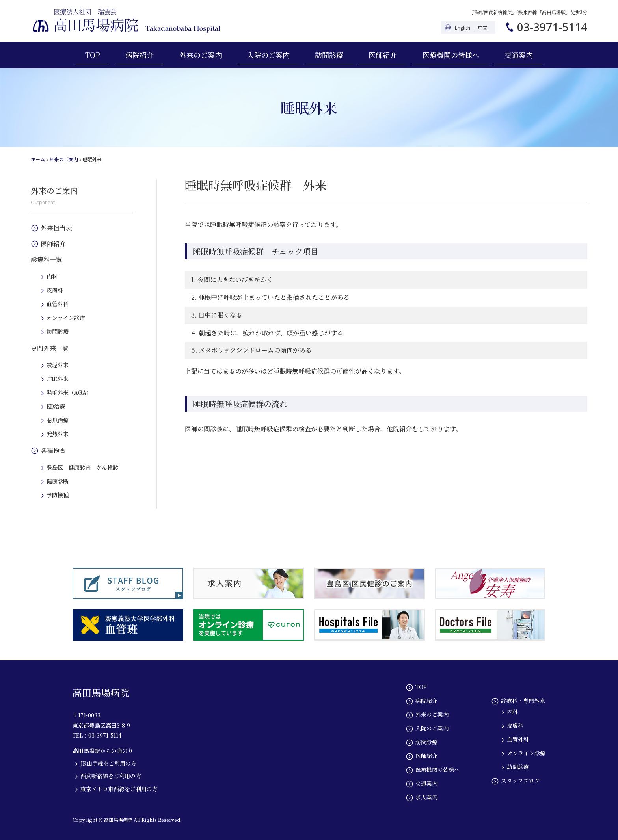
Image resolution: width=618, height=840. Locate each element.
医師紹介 (383, 55)
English (463, 27)
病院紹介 (140, 55)
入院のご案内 (268, 55)
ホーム (38, 159)
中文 (483, 27)
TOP (93, 55)
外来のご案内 (201, 55)
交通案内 (519, 55)
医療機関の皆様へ (451, 55)
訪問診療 (329, 55)
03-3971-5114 (552, 27)
